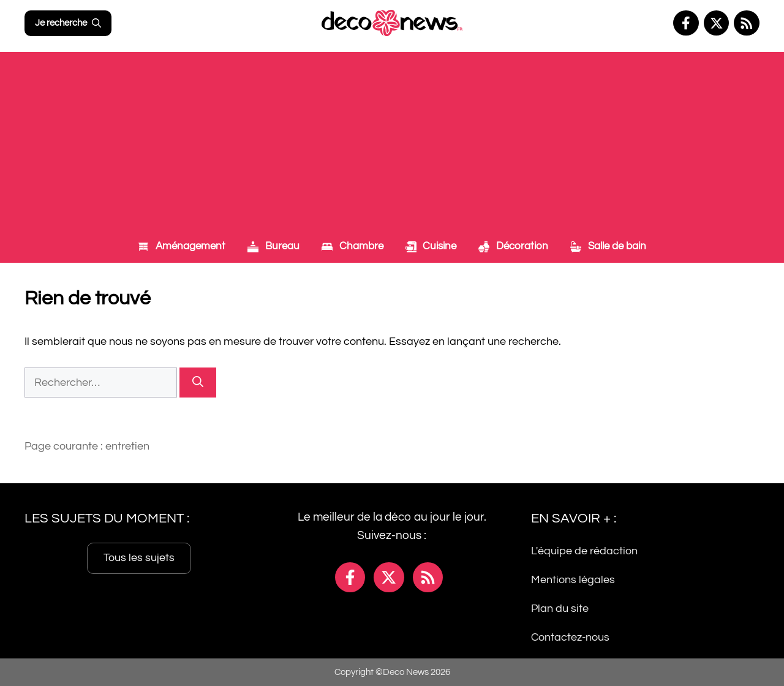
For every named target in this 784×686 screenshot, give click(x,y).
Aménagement (182, 246)
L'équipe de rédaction (584, 551)
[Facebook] (686, 23)
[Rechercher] (198, 383)
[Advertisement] (392, 138)
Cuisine (431, 246)
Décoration (513, 246)
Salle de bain (608, 246)
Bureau (273, 246)
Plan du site (560, 608)
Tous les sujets (139, 558)
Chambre (352, 246)
